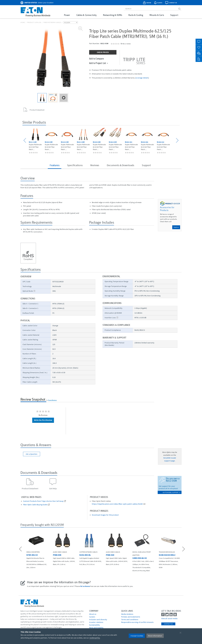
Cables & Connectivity (87, 15)
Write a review (126, 44)
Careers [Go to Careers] (92, 617)
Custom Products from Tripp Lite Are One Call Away (43, 501)
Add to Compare (96, 58)
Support (174, 15)
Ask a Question (32, 454)
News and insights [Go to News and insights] (96, 628)
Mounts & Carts (157, 15)
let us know (85, 586)
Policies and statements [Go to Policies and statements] (131, 617)
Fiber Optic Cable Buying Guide (35, 505)
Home (23, 22)
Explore (176, 227)
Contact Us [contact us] (168, 624)
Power (67, 15)
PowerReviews (52, 400)
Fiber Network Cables (52, 22)
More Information (155, 636)
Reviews (95, 165)
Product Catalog (34, 22)
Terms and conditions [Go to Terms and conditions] (130, 619)
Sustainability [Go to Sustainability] (94, 625)
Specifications (75, 165)
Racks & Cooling (136, 15)
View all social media (169, 618)
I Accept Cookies (137, 636)
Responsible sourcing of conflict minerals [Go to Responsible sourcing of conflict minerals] (137, 622)
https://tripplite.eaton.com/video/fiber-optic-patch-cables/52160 (117, 504)
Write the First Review (43, 420)
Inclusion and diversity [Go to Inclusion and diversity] (98, 619)
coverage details (142, 78)
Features (54, 165)
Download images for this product (105, 515)
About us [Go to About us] (93, 614)
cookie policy (95, 638)
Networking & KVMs (113, 15)
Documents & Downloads (120, 165)
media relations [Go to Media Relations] (127, 614)
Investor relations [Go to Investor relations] (96, 622)
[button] (25, 141)
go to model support (171, 492)
